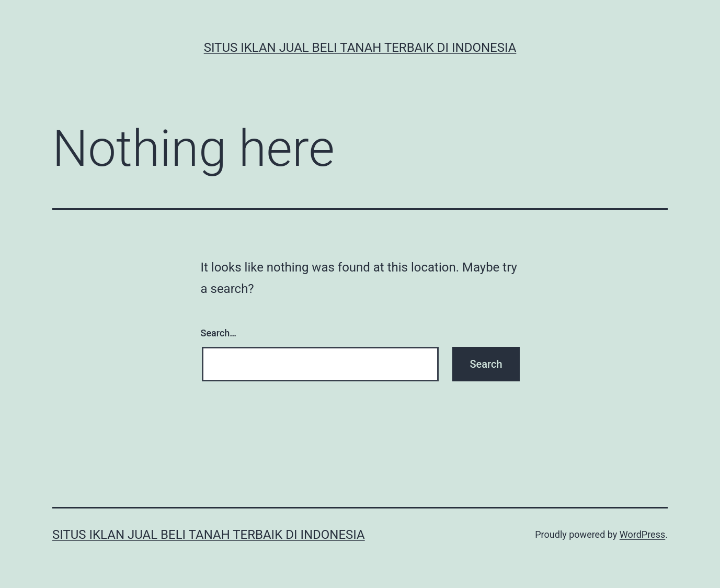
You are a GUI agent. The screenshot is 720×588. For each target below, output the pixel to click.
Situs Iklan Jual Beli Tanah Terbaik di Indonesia (360, 48)
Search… (219, 333)
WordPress (642, 534)
